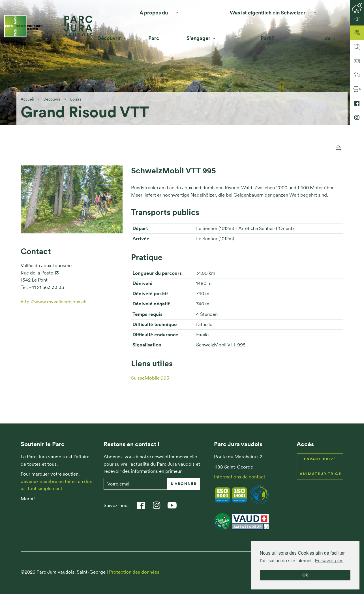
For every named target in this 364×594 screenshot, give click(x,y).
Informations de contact (240, 477)
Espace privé (320, 459)
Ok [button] (305, 575)
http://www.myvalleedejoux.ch (53, 302)
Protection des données (134, 572)
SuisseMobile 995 (150, 378)
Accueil (27, 99)
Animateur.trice (321, 474)
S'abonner (184, 484)
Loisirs (76, 99)
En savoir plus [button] (329, 561)
